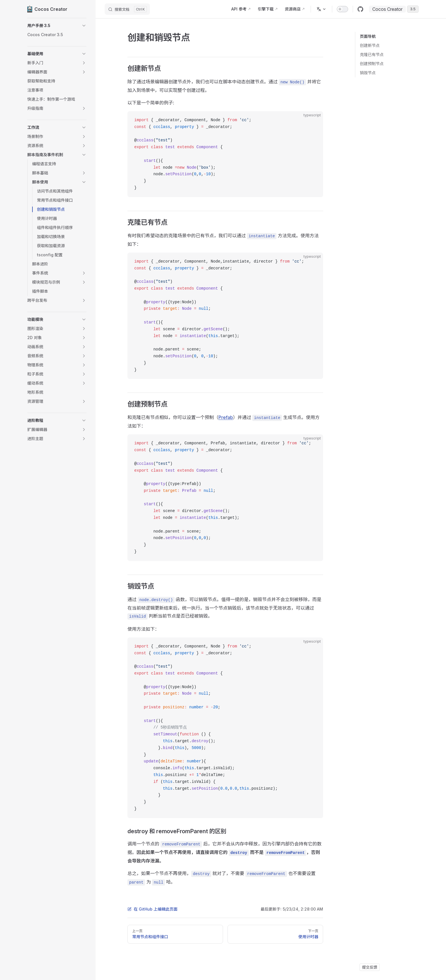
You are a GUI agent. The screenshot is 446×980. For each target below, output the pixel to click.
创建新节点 (370, 45)
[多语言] (321, 9)
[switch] (342, 9)
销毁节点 (368, 73)
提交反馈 (370, 967)
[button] (57, 26)
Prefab (226, 417)
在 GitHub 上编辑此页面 (152, 909)
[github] (360, 9)
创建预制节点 (372, 64)
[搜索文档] (127, 9)
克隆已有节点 (372, 54)
